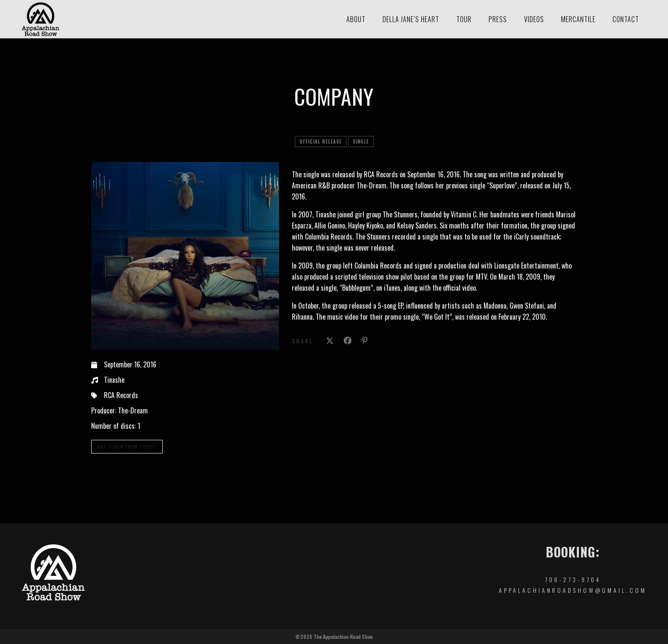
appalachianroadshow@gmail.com (573, 590)
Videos (534, 19)
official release (321, 142)
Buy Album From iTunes (127, 446)
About (356, 19)
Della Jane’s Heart (411, 19)
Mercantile (578, 19)
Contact (626, 19)
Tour (464, 19)
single (361, 142)
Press (498, 19)
